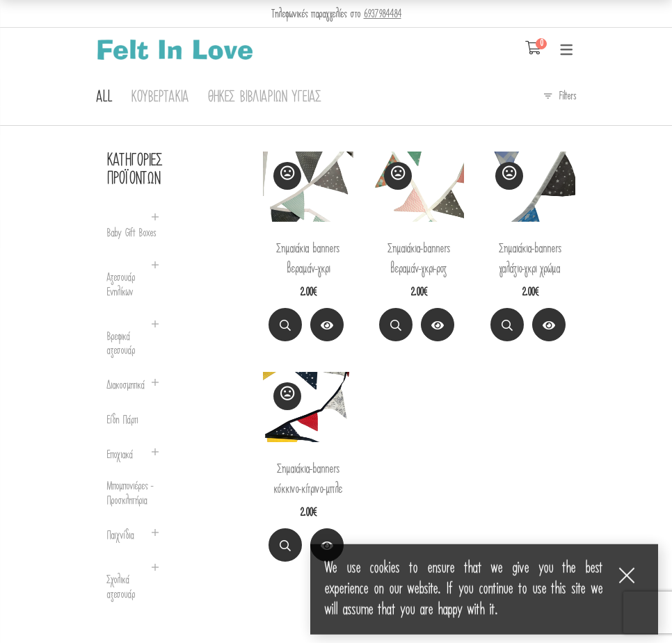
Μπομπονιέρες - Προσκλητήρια (130, 494)
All (104, 97)
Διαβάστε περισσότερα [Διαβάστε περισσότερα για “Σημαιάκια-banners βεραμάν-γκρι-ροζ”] (438, 327)
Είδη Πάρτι (122, 420)
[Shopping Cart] (533, 49)
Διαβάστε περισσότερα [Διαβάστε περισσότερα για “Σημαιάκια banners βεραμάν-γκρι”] (327, 327)
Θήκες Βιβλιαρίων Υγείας (264, 97)
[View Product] (327, 325)
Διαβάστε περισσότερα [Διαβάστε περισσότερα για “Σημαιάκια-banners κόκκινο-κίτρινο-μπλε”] (327, 547)
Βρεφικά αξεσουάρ (121, 344)
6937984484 (383, 14)
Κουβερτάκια (160, 97)
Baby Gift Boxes (131, 233)
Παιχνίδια (120, 536)
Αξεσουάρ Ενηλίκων (121, 285)
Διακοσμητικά (126, 385)
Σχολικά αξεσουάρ (121, 587)
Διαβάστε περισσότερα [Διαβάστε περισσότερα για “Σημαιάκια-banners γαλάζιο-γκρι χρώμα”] (549, 327)
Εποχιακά (120, 455)
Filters (567, 96)
